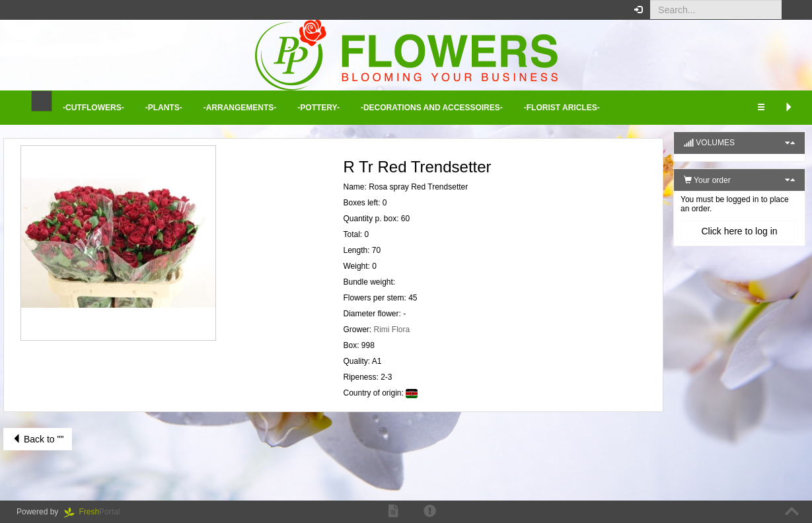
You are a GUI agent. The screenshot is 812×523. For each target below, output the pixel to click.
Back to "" (38, 439)
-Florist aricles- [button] (562, 108)
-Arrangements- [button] (240, 108)
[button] (792, 10)
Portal (96, 512)
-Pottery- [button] (318, 108)
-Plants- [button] (164, 108)
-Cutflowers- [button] (93, 108)
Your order (707, 180)
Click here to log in (739, 231)
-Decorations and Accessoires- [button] (432, 108)
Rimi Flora (392, 330)
